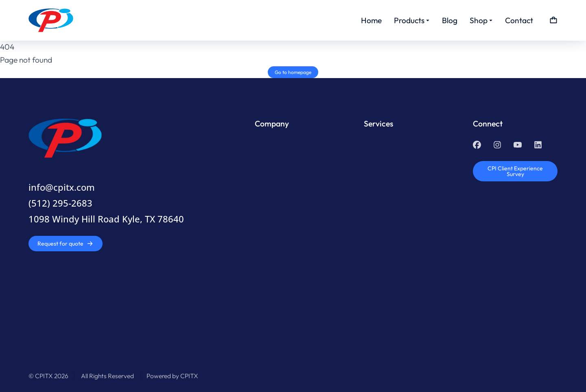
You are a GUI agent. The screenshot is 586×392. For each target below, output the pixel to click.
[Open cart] (553, 20)
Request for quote (65, 244)
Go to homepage (293, 72)
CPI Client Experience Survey (515, 171)
